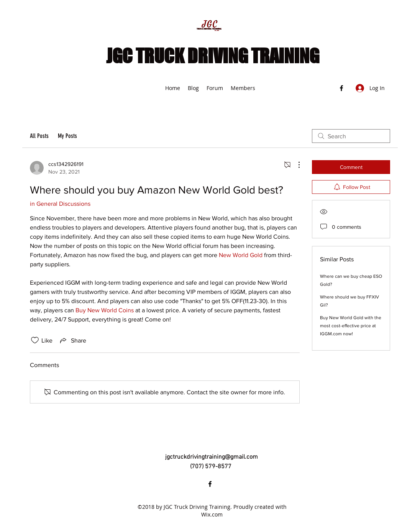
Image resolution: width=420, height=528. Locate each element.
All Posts (39, 136)
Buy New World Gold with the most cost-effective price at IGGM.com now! (351, 326)
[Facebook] (341, 88)
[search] (351, 136)
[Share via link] (72, 340)
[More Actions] (295, 165)
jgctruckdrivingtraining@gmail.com (212, 457)
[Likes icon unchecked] (35, 340)
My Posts (67, 136)
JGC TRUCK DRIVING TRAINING (213, 56)
